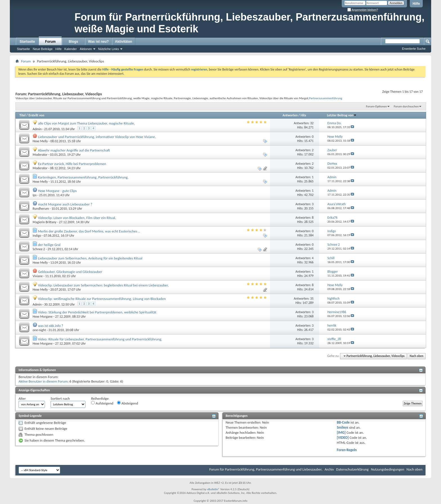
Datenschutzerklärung (352, 469)
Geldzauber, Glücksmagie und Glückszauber (70, 272)
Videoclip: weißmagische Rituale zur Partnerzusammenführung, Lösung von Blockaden (102, 299)
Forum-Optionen (376, 106)
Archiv (329, 469)
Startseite (27, 42)
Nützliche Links (109, 49)
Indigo (37, 236)
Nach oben (416, 356)
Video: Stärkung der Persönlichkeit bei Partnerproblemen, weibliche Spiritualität (97, 312)
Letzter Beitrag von (342, 115)
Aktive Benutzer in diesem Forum (43, 381)
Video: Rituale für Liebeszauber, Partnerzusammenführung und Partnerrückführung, (100, 339)
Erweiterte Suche (414, 49)
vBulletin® (213, 489)
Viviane (38, 276)
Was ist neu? (98, 42)
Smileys (342, 427)
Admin (37, 129)
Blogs (73, 42)
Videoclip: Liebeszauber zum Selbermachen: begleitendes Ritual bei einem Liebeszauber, (103, 285)
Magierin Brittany (45, 222)
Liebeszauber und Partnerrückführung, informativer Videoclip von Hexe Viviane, (97, 137)
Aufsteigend (102, 403)
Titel (22, 115)
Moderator (40, 155)
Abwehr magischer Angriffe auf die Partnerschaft (74, 150)
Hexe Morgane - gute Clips (57, 191)
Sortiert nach (60, 398)
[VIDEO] (343, 438)
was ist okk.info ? (51, 326)
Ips (35, 195)
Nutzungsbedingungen (388, 469)
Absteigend (128, 403)
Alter (22, 398)
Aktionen (86, 49)
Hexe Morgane (43, 317)
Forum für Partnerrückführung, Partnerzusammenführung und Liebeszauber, (266, 469)
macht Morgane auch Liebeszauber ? (65, 204)
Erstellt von (36, 115)
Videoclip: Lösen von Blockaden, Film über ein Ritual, (77, 218)
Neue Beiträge (42, 49)
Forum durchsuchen (406, 106)
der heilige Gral (49, 245)
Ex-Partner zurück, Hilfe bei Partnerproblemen (72, 164)
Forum (50, 42)
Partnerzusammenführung (326, 98)
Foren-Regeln (347, 450)
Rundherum (41, 209)
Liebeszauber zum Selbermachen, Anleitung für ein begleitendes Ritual (90, 258)
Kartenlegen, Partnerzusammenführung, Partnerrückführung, (83, 177)
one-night (39, 330)
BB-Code (343, 422)
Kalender (71, 49)
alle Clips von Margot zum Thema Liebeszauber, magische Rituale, (86, 123)
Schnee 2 (39, 249)
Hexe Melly (40, 141)
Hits (303, 115)
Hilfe (416, 4)
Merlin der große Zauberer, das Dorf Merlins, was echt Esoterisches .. (89, 231)
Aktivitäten (124, 42)
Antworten (290, 115)
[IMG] (341, 432)
